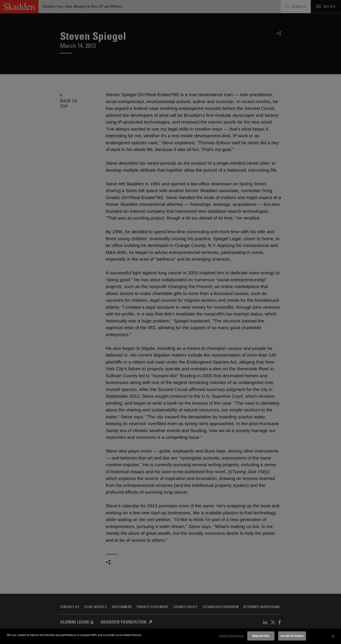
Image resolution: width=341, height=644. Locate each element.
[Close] (333, 636)
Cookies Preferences (231, 636)
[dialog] (170, 636)
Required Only (261, 636)
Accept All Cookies (292, 636)
